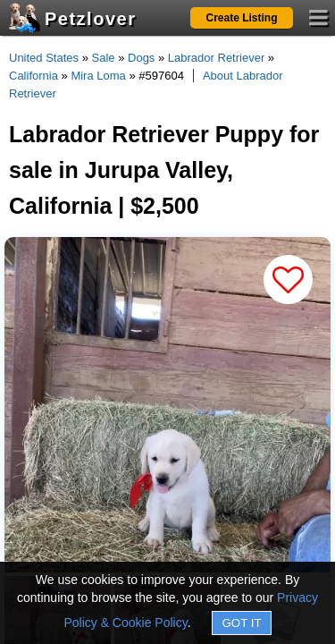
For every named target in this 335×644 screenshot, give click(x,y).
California (33, 76)
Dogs (141, 58)
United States (44, 58)
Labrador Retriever (216, 58)
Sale (104, 58)
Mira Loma (98, 76)
